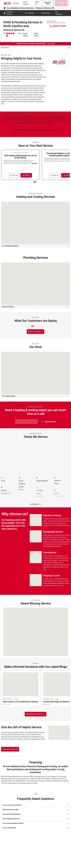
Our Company (59, 13)
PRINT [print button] (26, 175)
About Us (37, 3)
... (34, 163)
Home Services (26, 3)
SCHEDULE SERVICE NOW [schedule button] (26, 422)
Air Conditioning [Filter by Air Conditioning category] (8, 699)
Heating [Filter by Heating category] (16, 699)
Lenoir (39, 493)
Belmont (4, 490)
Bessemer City (6, 493)
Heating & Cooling (8, 13)
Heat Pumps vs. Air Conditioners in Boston (20, 702)
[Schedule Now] (61, 3)
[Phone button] (48, 3)
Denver (21, 487)
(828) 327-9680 (59, 26)
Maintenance (46, 13)
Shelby (57, 493)
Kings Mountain (42, 481)
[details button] (14, 175)
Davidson (22, 484)
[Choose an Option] (35, 48)
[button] (27, 3)
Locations (15, 3)
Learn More (51, 44)
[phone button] (50, 422)
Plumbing (29, 13)
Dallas (21, 481)
